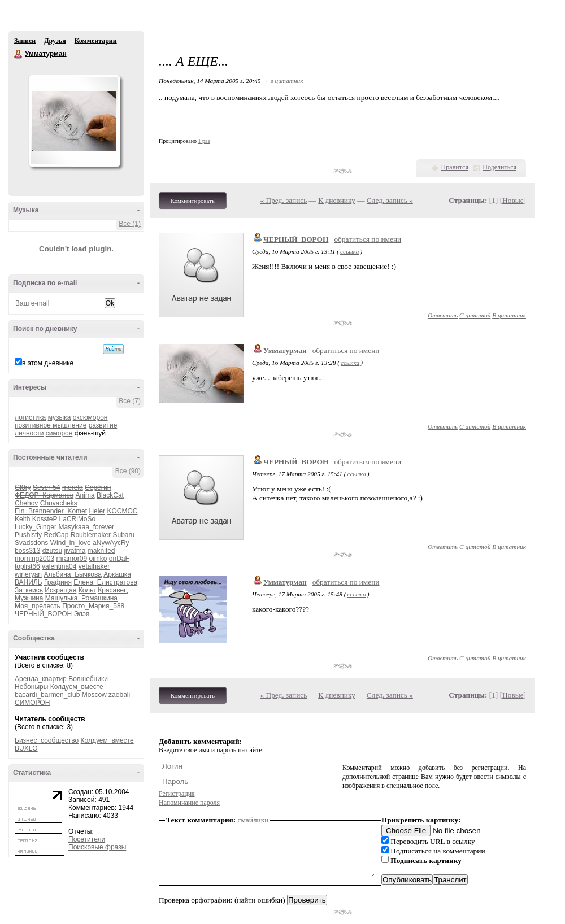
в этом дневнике (48, 363)
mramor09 (71, 559)
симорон (59, 433)
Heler (97, 511)
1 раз (204, 141)
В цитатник (509, 315)
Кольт (87, 590)
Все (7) (130, 401)
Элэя (82, 614)
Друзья (55, 41)
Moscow (94, 695)
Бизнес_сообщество (47, 740)
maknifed (101, 551)
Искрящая (60, 590)
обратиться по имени (368, 239)
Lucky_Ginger (36, 527)
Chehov (26, 503)
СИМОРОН (32, 703)
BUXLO (26, 748)
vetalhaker (94, 566)
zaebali (119, 695)
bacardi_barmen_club (47, 695)
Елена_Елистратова (105, 582)
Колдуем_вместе (77, 687)
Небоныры (31, 687)
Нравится (455, 167)
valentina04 (59, 566)
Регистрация (177, 794)
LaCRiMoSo (78, 519)
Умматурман (19, 54)
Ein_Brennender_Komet (51, 511)
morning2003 (34, 559)
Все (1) (130, 224)
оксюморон (90, 417)
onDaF (119, 559)
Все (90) (128, 471)
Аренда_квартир (41, 679)
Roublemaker (91, 535)
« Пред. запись (284, 200)
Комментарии (96, 41)
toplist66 (27, 566)
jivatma (75, 551)
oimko (98, 559)
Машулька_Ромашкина (81, 598)
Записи (25, 41)
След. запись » (390, 200)
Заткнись (29, 590)
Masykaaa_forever (86, 527)
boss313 (27, 551)
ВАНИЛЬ (29, 582)
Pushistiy (28, 535)
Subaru (123, 535)
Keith (22, 519)
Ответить (443, 315)
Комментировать (193, 201)
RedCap (56, 535)
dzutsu (52, 551)
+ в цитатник (284, 81)
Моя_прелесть (38, 606)
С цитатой (475, 315)
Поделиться (499, 167)
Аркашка (117, 574)
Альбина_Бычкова (73, 574)
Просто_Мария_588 (93, 606)
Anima (85, 495)
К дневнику (337, 200)
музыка (60, 417)
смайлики (253, 820)
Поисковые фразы (97, 847)
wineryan (28, 574)
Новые (513, 200)
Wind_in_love (71, 543)
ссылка (349, 251)
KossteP (45, 519)
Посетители (87, 839)
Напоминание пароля (189, 803)
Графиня (58, 582)
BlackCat (110, 495)
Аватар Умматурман (74, 121)
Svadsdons (31, 543)
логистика (30, 417)
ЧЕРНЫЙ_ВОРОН (43, 614)
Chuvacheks (59, 503)
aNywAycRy (111, 543)
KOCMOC (122, 511)
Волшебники (88, 679)
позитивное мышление (51, 425)
